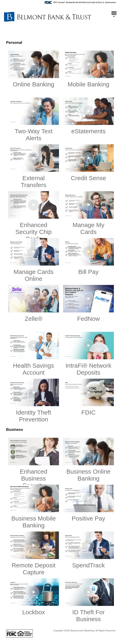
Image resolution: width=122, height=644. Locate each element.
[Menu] (114, 11)
